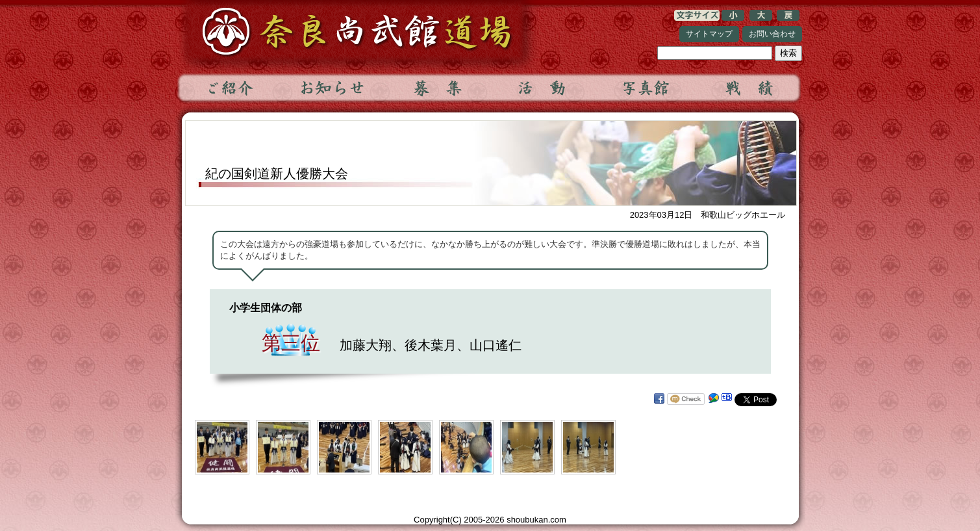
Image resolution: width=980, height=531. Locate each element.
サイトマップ (709, 34)
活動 (541, 88)
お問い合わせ (772, 34)
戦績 (749, 88)
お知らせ (333, 88)
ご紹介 (229, 88)
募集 (437, 88)
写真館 (645, 88)
